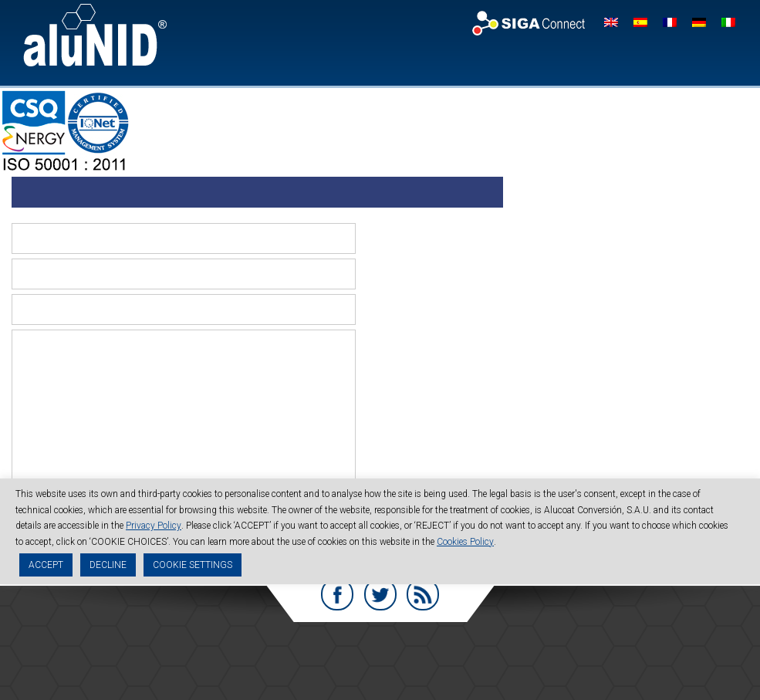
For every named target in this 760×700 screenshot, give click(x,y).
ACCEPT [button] (46, 566)
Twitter (380, 593)
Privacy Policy (301, 660)
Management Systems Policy (406, 674)
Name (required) (406, 240)
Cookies (382, 660)
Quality (561, 63)
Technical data (495, 63)
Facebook (337, 593)
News (606, 63)
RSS (424, 593)
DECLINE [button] (108, 566)
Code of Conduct (467, 660)
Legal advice (208, 660)
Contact (652, 63)
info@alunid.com (535, 646)
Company (378, 63)
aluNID (95, 35)
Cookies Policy (465, 543)
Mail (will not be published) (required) (415, 270)
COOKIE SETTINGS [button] (193, 566)
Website (388, 311)
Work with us (716, 63)
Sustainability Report (583, 660)
